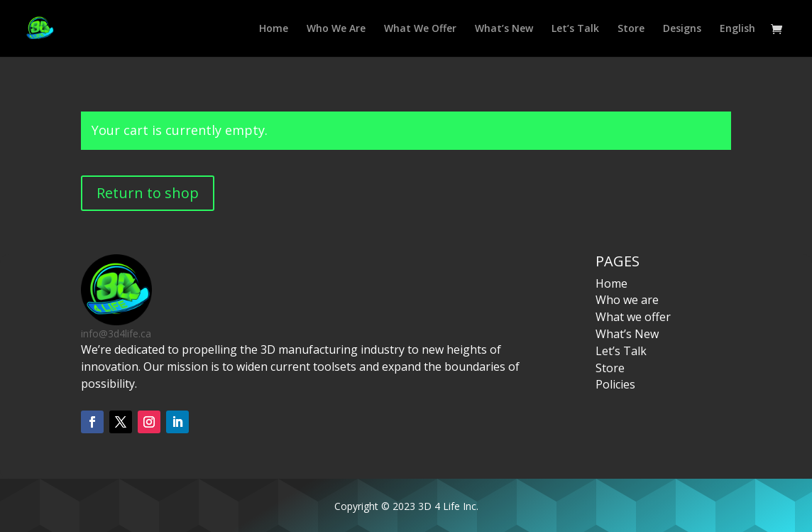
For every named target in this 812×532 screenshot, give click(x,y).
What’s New (504, 29)
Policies (615, 384)
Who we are (627, 300)
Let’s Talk (575, 29)
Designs (682, 29)
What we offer (633, 317)
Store (631, 29)
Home (274, 29)
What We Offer (420, 29)
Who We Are (336, 29)
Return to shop (148, 193)
